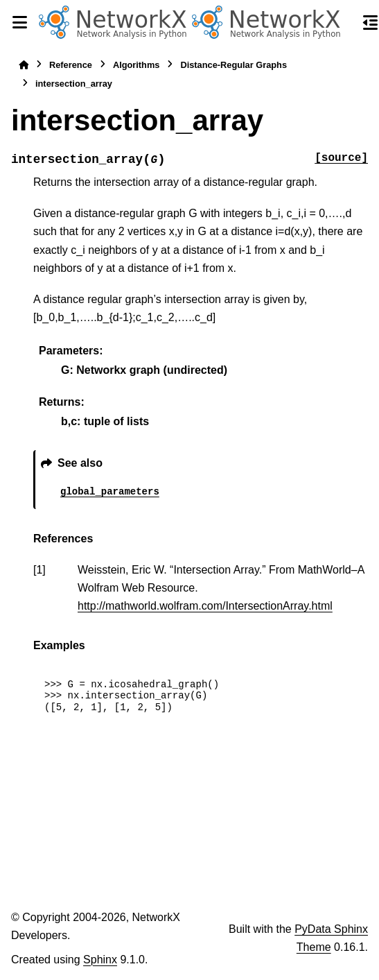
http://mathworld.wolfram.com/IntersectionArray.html (205, 606)
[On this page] (371, 22)
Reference (71, 65)
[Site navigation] (19, 22)
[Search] (346, 23)
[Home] (24, 65)
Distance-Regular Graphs (233, 65)
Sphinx (100, 960)
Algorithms (136, 65)
